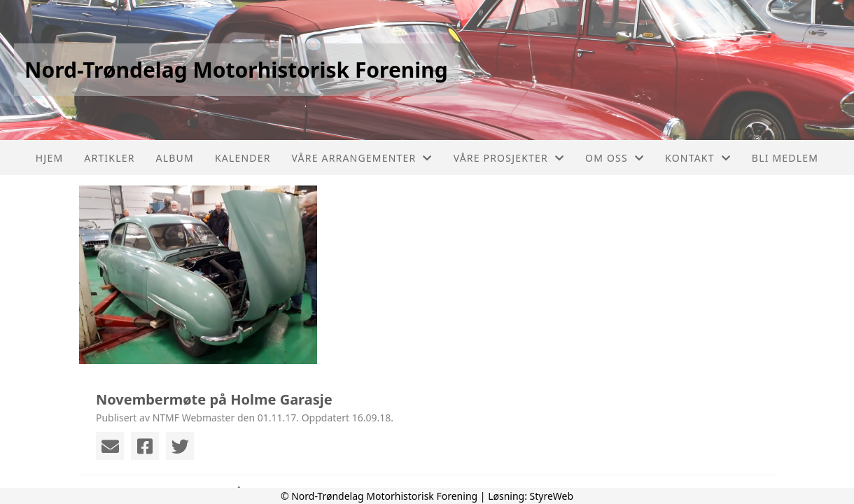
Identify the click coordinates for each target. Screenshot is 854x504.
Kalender (243, 158)
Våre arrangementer (362, 158)
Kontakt (698, 158)
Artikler (109, 158)
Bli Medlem (785, 158)
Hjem (49, 158)
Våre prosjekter (509, 158)
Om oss (615, 158)
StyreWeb (552, 496)
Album (175, 158)
